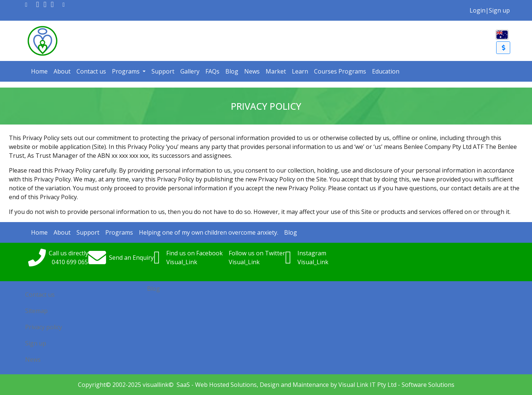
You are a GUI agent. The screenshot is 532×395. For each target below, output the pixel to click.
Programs (127, 71)
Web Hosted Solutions (226, 385)
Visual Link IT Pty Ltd (367, 385)
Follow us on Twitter (257, 253)
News (252, 71)
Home (39, 71)
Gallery (190, 71)
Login (478, 10)
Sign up (499, 10)
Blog (232, 71)
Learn (300, 71)
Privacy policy (44, 327)
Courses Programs (340, 71)
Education (386, 71)
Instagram (312, 253)
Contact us (91, 71)
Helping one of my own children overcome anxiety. (209, 232)
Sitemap (36, 311)
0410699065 (70, 262)
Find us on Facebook (195, 253)
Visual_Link (182, 262)
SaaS (183, 385)
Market (276, 71)
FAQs (212, 71)
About (62, 71)
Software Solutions (428, 385)
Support (163, 71)
